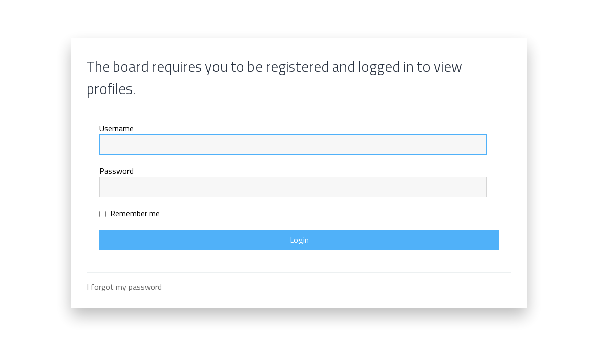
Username (116, 128)
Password (116, 171)
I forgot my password (124, 287)
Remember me (130, 213)
